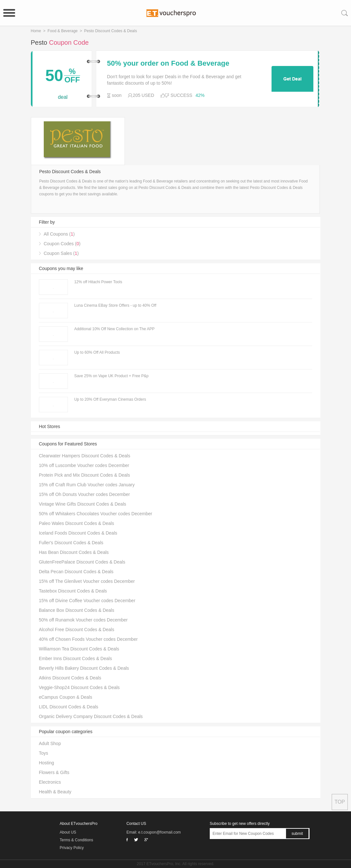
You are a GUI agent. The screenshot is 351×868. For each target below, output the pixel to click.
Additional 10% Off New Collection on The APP (115, 329)
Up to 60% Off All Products (97, 352)
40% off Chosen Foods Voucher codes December (88, 639)
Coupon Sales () (61, 253)
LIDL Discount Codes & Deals (69, 707)
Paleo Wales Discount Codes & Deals (77, 523)
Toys (44, 753)
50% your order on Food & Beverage (168, 63)
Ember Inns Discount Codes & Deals (75, 658)
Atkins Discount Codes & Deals (70, 678)
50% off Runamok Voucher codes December (83, 620)
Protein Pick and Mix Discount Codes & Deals (84, 475)
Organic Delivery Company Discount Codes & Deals (91, 716)
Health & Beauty (55, 792)
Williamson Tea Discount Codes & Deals (79, 649)
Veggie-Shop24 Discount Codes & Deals (79, 687)
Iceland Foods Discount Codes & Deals (78, 533)
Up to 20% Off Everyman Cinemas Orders (110, 399)
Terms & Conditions (77, 840)
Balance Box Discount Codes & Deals (77, 610)
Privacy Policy (72, 848)
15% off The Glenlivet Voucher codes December (87, 581)
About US (68, 832)
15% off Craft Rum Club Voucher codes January (87, 485)
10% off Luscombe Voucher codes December (84, 465)
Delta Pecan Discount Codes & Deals (76, 572)
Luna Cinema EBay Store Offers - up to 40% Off (115, 305)
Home (36, 31)
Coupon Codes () (62, 244)
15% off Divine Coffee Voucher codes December (87, 601)
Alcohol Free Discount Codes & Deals (77, 630)
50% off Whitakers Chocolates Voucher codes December (96, 514)
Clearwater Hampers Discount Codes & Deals (85, 456)
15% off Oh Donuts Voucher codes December (84, 494)
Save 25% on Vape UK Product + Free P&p (111, 376)
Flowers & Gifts (54, 772)
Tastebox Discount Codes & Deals (73, 591)
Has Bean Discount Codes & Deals (74, 552)
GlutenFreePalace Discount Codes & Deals (82, 562)
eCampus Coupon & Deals (66, 697)
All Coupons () (59, 234)
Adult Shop (50, 743)
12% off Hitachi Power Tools (98, 282)
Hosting (46, 763)
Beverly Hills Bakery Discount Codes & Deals (84, 668)
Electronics (50, 782)
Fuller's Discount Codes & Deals (71, 543)
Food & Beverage (63, 31)
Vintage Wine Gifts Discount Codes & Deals (83, 504)
